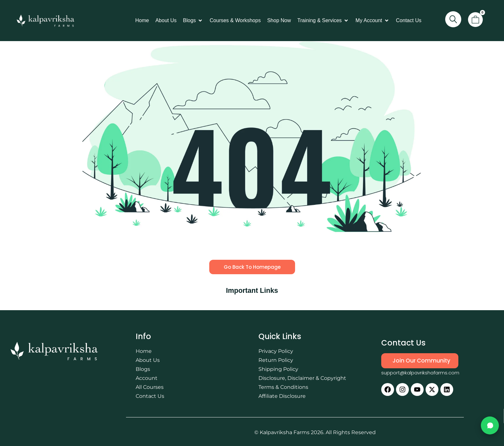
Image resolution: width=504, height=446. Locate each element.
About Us (148, 360)
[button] (193, 21)
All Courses (150, 387)
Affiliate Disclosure (282, 396)
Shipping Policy (278, 369)
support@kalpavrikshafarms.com (420, 373)
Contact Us (150, 396)
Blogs (143, 369)
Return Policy (276, 360)
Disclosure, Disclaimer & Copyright (302, 378)
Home (144, 351)
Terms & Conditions (283, 387)
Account (147, 378)
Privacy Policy (276, 351)
